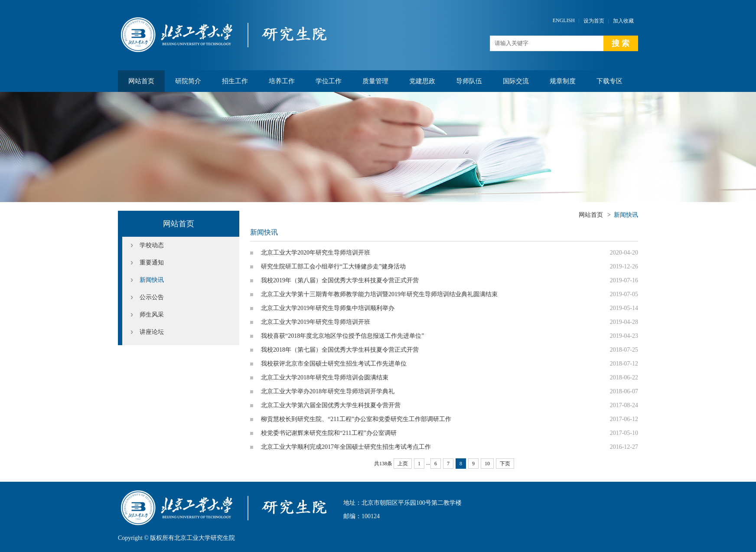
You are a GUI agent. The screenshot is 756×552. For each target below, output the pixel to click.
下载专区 (609, 81)
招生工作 (235, 81)
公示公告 (152, 297)
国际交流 (516, 81)
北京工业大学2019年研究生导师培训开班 (316, 322)
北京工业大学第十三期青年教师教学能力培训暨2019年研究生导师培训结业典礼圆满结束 (379, 294)
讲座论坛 (152, 332)
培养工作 (282, 81)
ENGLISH (564, 20)
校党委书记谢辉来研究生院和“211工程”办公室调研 (329, 433)
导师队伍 (469, 81)
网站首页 (141, 81)
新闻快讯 (152, 280)
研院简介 (188, 81)
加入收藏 (623, 21)
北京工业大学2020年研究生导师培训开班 (316, 253)
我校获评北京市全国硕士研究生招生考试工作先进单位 (334, 364)
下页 (505, 464)
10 (487, 464)
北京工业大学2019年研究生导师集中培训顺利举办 (328, 308)
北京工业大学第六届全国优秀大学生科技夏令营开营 (331, 405)
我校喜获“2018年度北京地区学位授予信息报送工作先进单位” (342, 336)
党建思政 (422, 81)
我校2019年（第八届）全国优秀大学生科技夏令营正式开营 (340, 280)
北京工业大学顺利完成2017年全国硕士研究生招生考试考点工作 (346, 447)
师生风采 (152, 315)
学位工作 (329, 81)
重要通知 (152, 263)
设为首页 (594, 21)
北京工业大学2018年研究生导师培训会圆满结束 (325, 377)
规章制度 (563, 81)
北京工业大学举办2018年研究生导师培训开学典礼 (328, 391)
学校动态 (152, 245)
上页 (403, 464)
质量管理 (375, 81)
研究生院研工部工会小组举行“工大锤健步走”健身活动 (333, 266)
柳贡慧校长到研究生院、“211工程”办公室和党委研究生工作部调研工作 (356, 419)
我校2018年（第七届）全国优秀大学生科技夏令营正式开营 (340, 350)
